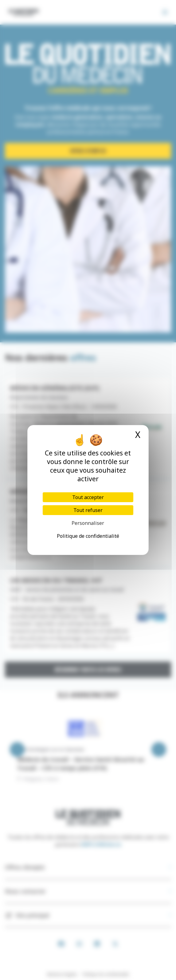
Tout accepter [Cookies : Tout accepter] (88, 497)
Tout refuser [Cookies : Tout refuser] (88, 510)
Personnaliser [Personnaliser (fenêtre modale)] (88, 523)
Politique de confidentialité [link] (88, 536)
